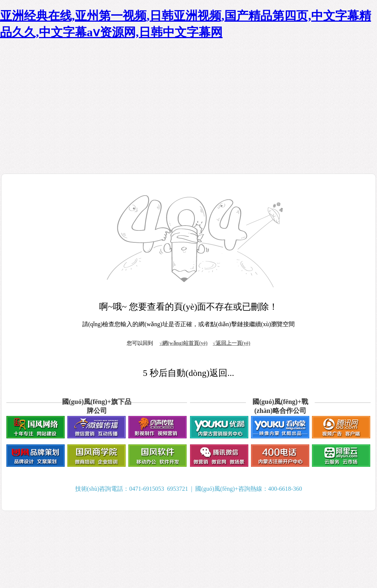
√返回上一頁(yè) (232, 343)
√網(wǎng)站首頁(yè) (183, 343)
